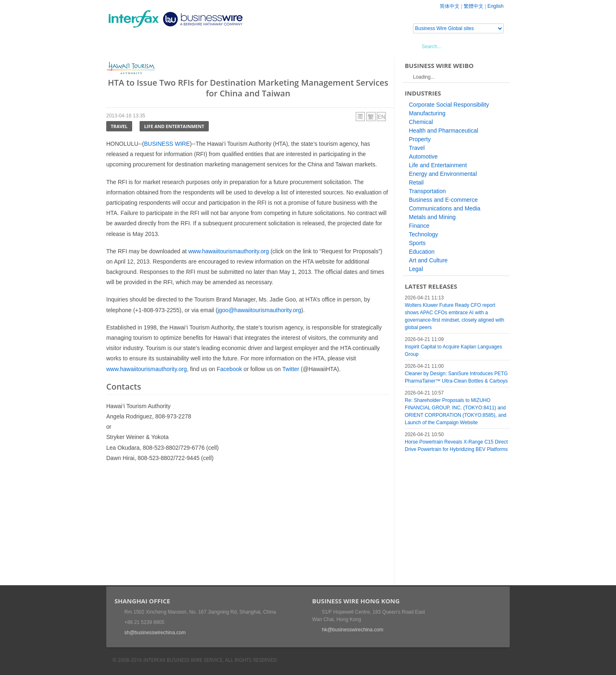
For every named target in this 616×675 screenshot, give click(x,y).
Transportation (427, 191)
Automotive (423, 156)
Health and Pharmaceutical (443, 131)
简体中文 (450, 6)
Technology (423, 234)
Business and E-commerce (443, 200)
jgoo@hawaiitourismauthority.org (259, 310)
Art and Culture (428, 260)
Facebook (229, 369)
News (153, 46)
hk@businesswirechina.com (353, 630)
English (496, 6)
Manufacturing (427, 113)
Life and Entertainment (174, 126)
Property (420, 139)
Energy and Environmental (443, 174)
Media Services (226, 46)
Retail (416, 182)
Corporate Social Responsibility (449, 105)
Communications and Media (445, 208)
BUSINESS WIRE (167, 144)
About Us (273, 46)
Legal (416, 269)
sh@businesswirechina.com (155, 633)
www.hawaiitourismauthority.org (229, 251)
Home (125, 46)
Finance (419, 226)
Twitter (291, 369)
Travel (119, 126)
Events (183, 46)
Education (422, 252)
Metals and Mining (432, 217)
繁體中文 (474, 6)
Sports (417, 243)
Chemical (421, 122)
